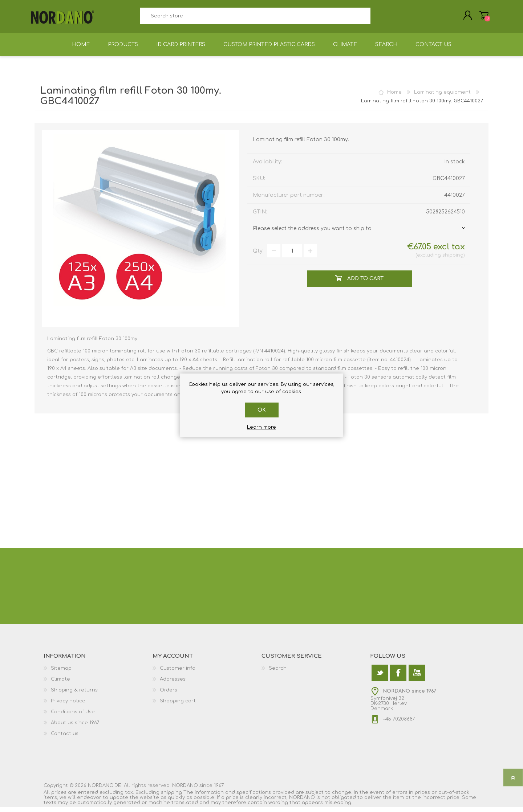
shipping (453, 260)
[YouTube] (417, 678)
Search (379, 18)
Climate (60, 684)
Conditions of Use (73, 717)
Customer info (178, 673)
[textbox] (255, 18)
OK (262, 410)
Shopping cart (480, 18)
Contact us (65, 739)
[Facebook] (398, 678)
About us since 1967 (75, 728)
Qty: (258, 256)
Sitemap (61, 673)
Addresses (173, 684)
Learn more (261, 427)
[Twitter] (380, 678)
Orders (169, 695)
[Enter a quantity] (292, 256)
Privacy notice (68, 706)
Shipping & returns (74, 695)
